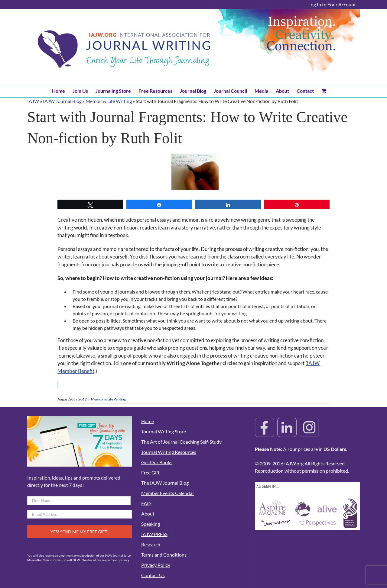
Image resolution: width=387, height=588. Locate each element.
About (148, 514)
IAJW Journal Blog (62, 101)
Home (148, 421)
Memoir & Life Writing (109, 101)
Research (151, 544)
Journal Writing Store (164, 431)
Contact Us (153, 575)
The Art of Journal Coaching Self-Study (181, 442)
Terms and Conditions (164, 555)
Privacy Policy (156, 565)
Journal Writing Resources (169, 452)
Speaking (151, 524)
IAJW (33, 101)
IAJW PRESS (154, 534)
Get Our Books (157, 462)
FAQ (146, 503)
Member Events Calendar (168, 493)
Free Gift (150, 472)
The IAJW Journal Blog (165, 483)
